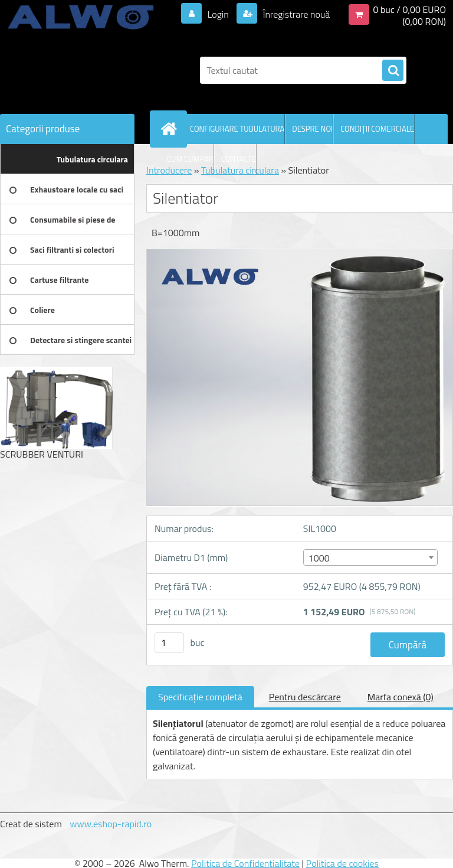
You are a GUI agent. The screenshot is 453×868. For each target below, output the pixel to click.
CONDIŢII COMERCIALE (377, 129)
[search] (393, 71)
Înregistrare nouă (295, 14)
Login (218, 14)
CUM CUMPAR (190, 159)
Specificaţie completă (200, 697)
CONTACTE (239, 159)
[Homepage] (171, 129)
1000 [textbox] (319, 558)
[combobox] (370, 557)
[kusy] (169, 643)
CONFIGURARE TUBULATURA (237, 129)
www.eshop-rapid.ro (111, 824)
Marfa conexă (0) (401, 697)
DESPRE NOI (312, 129)
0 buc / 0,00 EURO (409, 9)
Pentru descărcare (305, 697)
